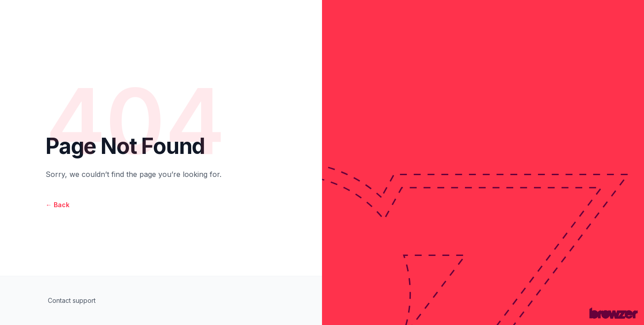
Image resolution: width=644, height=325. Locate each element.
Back (57, 205)
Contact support (72, 300)
